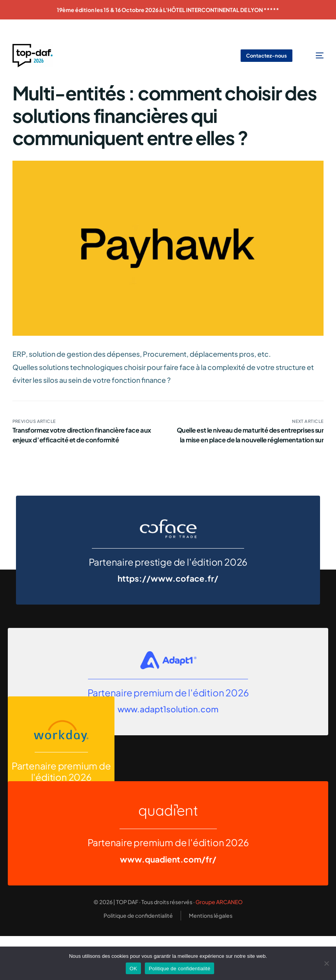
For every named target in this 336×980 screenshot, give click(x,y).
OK (133, 969)
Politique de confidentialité (179, 969)
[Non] (326, 963)
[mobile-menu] (314, 56)
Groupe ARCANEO (219, 902)
